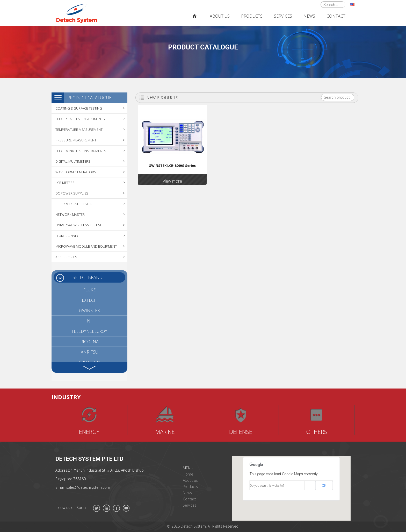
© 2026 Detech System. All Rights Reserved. (203, 526)
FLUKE (89, 290)
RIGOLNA (89, 342)
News (187, 493)
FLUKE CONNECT (68, 236)
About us (190, 480)
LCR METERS (65, 183)
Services (190, 505)
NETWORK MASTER (70, 214)
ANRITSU (89, 352)
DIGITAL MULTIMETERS (73, 161)
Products (190, 487)
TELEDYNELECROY (89, 331)
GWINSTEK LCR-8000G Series (172, 166)
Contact (189, 499)
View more (172, 181)
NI (89, 321)
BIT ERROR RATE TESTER (74, 204)
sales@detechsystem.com (88, 487)
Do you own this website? (267, 486)
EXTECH (89, 300)
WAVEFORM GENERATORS (76, 172)
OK (324, 486)
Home (188, 474)
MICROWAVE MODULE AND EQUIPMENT (86, 246)
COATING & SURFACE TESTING (79, 108)
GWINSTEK (89, 311)
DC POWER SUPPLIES (72, 193)
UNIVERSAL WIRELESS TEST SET (80, 225)
